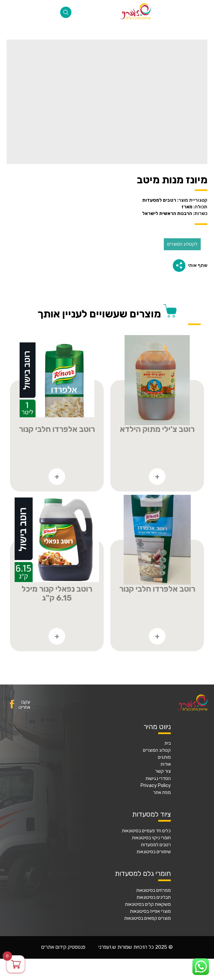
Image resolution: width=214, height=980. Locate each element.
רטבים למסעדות (156, 845)
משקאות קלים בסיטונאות (148, 904)
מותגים (164, 757)
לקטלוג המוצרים (182, 244)
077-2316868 (12, 12)
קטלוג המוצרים (157, 750)
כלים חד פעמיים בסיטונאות (146, 831)
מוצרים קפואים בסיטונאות (148, 918)
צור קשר (163, 771)
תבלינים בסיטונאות (154, 897)
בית (168, 743)
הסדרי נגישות (158, 779)
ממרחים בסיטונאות (154, 890)
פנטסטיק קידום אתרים (63, 947)
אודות (166, 764)
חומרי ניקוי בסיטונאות (151, 838)
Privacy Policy (156, 786)
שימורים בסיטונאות (154, 852)
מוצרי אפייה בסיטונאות (150, 911)
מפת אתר (162, 793)
